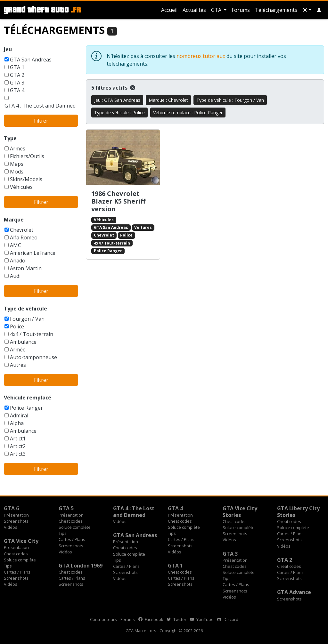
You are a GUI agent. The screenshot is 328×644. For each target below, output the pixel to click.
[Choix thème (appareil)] (307, 10)
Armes (18, 149)
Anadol (18, 261)
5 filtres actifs (113, 88)
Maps (17, 164)
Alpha (17, 423)
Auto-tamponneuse (33, 357)
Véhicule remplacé (28, 398)
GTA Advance (294, 592)
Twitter (177, 619)
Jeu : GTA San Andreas (117, 100)
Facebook (151, 619)
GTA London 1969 (81, 566)
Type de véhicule (25, 309)
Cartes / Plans (72, 539)
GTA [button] (217, 10)
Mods (17, 172)
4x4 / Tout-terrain (32, 334)
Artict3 (18, 454)
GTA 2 (17, 75)
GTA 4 (17, 90)
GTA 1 (17, 67)
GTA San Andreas (31, 60)
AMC (16, 245)
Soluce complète (75, 527)
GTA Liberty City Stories (298, 511)
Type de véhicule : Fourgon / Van (230, 100)
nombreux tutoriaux (201, 56)
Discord (228, 619)
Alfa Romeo (24, 237)
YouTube (202, 619)
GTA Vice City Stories (240, 511)
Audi (15, 276)
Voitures (143, 227)
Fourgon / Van (27, 319)
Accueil (169, 10)
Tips (63, 533)
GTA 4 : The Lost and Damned (40, 106)
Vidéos (11, 527)
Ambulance (23, 342)
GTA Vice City (21, 541)
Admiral (19, 415)
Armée (18, 350)
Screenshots (16, 521)
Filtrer (41, 121)
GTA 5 (66, 508)
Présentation (16, 515)
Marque (14, 220)
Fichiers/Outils (27, 156)
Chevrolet (22, 230)
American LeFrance (33, 253)
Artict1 (18, 439)
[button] (319, 10)
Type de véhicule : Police (119, 113)
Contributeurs (103, 619)
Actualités (194, 10)
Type (10, 138)
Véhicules (21, 187)
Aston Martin (26, 268)
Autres (18, 365)
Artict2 (18, 446)
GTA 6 (11, 508)
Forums (241, 10)
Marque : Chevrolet (168, 100)
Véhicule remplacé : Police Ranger (188, 113)
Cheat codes (71, 521)
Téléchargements (276, 10)
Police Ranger (26, 408)
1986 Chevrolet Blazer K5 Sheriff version (118, 201)
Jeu (8, 49)
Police (17, 326)
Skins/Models (26, 179)
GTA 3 (17, 83)
